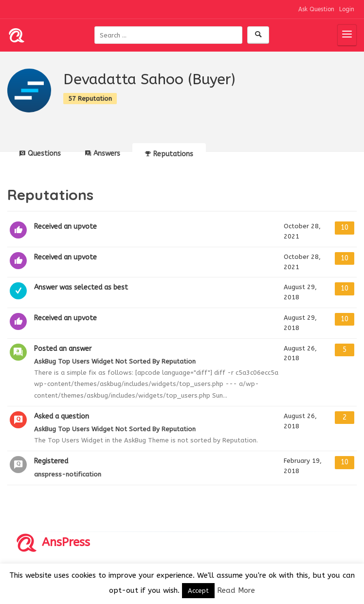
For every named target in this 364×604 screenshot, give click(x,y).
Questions (40, 154)
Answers (103, 154)
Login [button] (347, 9)
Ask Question (316, 9)
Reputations (169, 154)
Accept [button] (198, 591)
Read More (236, 590)
